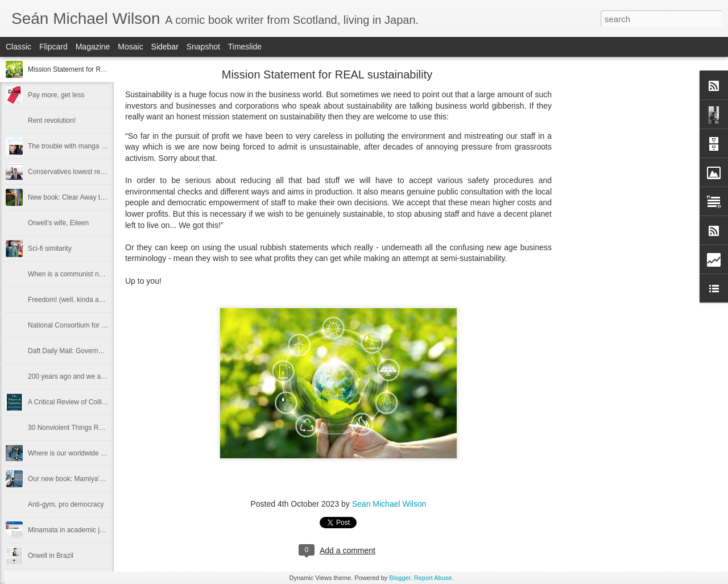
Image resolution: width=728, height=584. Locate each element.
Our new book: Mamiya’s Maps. (76, 479)
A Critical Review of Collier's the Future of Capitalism (107, 402)
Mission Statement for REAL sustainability (91, 69)
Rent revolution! (52, 121)
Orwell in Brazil (51, 556)
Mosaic (130, 47)
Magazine (93, 47)
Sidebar (165, 47)
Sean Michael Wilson (389, 504)
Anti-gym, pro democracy (66, 504)
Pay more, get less (56, 95)
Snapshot (203, 47)
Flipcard (53, 47)
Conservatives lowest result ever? (79, 172)
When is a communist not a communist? (88, 274)
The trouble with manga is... (70, 146)
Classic (18, 47)
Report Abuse (433, 578)
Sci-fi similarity (50, 248)
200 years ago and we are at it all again (87, 376)
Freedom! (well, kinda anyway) (74, 300)
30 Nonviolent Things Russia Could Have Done (99, 428)
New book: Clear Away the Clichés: (81, 197)
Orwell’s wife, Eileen (58, 223)
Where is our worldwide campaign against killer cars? (108, 453)
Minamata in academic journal (73, 530)
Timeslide (245, 47)
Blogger (400, 578)
